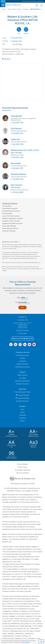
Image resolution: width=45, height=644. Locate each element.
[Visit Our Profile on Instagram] (20, 344)
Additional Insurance (23, 364)
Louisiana (26, 9)
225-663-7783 (18, 144)
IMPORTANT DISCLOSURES (10, 242)
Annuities (23, 358)
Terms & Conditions (22, 473)
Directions (7, 59)
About (23, 409)
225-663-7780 (18, 122)
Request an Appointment (22, 381)
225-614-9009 (18, 192)
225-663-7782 (18, 179)
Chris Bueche (16, 128)
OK (41, 641)
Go (22, 307)
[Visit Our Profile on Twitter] (16, 344)
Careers (22, 421)
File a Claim (23, 378)
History (22, 412)
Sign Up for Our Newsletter (23, 339)
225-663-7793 (18, 157)
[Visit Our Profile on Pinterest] (29, 344)
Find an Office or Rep (14, 9)
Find (19, 298)
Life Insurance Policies (22, 355)
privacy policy (26, 642)
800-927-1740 (17, 41)
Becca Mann (16, 163)
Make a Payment (23, 375)
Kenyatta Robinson (18, 174)
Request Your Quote (23, 384)
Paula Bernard (16, 116)
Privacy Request (22, 464)
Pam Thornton (16, 185)
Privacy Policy (22, 467)
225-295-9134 (17, 38)
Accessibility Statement (23, 470)
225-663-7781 (18, 133)
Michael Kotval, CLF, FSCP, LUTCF (25, 150)
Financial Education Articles (23, 392)
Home (4, 9)
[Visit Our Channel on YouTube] (34, 344)
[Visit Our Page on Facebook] (11, 344)
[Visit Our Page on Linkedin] (25, 344)
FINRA (16, 247)
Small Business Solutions (22, 367)
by (16, 302)
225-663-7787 (18, 168)
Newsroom (22, 418)
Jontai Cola (15, 139)
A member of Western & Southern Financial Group (32, 1)
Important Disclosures (22, 401)
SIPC (20, 247)
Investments (23, 361)
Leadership (23, 415)
